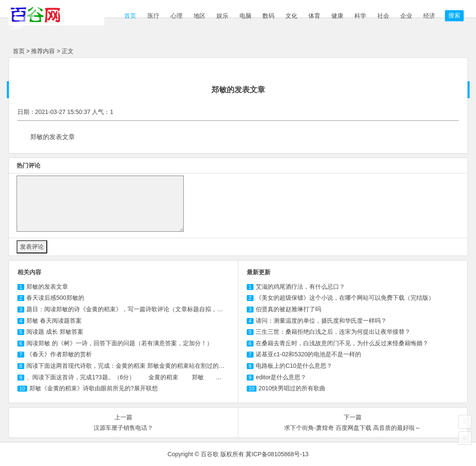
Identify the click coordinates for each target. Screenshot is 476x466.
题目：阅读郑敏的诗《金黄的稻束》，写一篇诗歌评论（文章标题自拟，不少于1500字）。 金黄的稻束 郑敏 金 (172, 309)
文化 (291, 16)
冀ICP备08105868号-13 (277, 454)
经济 (429, 16)
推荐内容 (43, 51)
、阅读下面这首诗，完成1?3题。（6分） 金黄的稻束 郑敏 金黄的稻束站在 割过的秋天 (163, 377)
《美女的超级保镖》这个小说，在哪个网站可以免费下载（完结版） (345, 298)
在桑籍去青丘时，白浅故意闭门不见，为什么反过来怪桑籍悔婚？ (342, 343)
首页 (130, 16)
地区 (200, 16)
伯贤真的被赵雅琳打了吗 (288, 309)
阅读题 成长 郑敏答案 (55, 332)
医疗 (154, 16)
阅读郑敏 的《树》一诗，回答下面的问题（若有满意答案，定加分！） (120, 343)
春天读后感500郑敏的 (55, 298)
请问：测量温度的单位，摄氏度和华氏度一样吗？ (321, 321)
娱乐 (222, 16)
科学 (360, 16)
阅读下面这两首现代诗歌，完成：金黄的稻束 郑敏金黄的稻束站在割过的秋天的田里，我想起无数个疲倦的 (167, 366)
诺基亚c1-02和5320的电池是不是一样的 (308, 354)
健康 (337, 16)
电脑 (245, 16)
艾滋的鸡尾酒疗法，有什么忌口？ (300, 287)
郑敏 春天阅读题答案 (54, 321)
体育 (314, 16)
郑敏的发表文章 (47, 287)
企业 (406, 16)
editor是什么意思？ (281, 377)
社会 (383, 16)
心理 (177, 16)
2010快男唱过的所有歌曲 (292, 388)
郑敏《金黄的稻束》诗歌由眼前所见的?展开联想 (94, 388)
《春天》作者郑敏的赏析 (59, 354)
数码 (268, 16)
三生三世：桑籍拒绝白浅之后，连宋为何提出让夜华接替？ (333, 332)
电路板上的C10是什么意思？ (294, 366)
